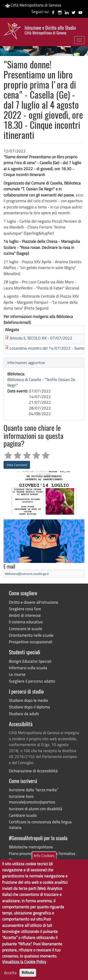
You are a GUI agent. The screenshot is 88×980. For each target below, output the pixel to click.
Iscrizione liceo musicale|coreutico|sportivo (32, 799)
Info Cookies (44, 865)
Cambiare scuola (23, 815)
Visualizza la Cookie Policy (24, 972)
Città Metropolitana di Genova (33, 5)
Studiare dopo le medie (29, 700)
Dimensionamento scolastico (33, 860)
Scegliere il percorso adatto (32, 681)
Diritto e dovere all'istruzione (34, 602)
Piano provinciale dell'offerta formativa (42, 853)
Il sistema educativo (26, 622)
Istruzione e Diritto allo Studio (50, 30)
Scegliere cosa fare (25, 609)
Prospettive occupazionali (31, 642)
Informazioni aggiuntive (26, 362)
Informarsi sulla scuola (28, 668)
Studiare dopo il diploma (29, 707)
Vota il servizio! (17, 465)
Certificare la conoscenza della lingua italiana (40, 825)
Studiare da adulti (24, 714)
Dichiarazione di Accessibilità (33, 771)
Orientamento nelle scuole (31, 635)
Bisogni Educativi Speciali (30, 661)
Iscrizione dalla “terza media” (34, 790)
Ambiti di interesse (25, 615)
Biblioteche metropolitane (31, 847)
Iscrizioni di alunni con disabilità (36, 809)
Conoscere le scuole (26, 629)
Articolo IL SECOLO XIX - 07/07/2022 (41, 338)
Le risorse (17, 674)
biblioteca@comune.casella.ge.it (27, 574)
